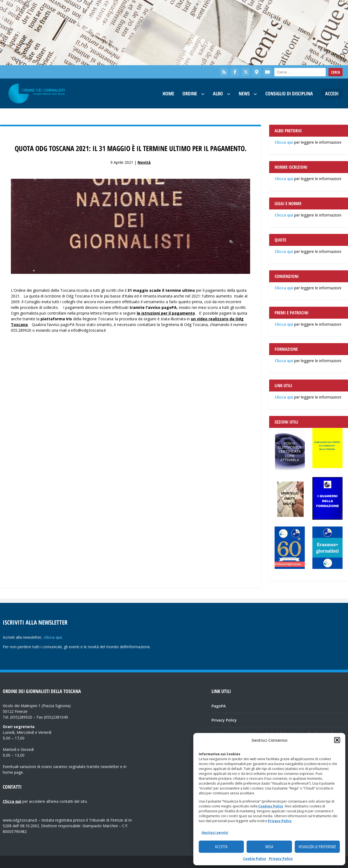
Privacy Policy (280, 821)
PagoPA (219, 706)
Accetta (221, 847)
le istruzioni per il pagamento (166, 313)
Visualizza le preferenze (317, 847)
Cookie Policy (255, 859)
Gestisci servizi (215, 833)
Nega (269, 847)
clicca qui (53, 637)
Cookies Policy (271, 806)
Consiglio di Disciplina (289, 93)
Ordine (190, 93)
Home (168, 93)
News (244, 93)
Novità (144, 162)
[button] (337, 740)
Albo (218, 93)
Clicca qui (284, 142)
